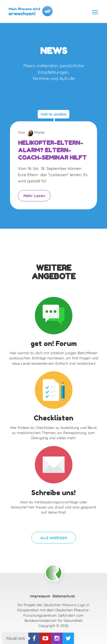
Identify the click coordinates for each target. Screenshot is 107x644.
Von (31, 132)
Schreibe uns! (53, 493)
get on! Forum (54, 344)
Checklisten (53, 418)
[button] (54, 538)
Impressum (40, 596)
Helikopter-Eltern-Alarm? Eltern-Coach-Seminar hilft (52, 150)
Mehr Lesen (34, 196)
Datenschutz (64, 596)
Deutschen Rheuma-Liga (64, 605)
